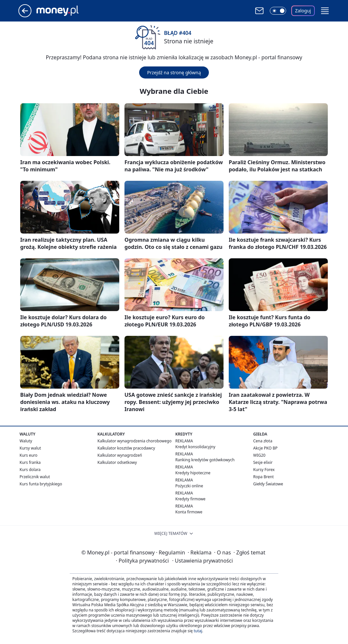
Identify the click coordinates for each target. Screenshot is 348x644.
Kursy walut (30, 448)
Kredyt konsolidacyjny (195, 447)
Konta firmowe (189, 512)
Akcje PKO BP (265, 448)
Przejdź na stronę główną (174, 72)
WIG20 (259, 455)
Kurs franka (30, 462)
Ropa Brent (263, 477)
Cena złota (263, 441)
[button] (325, 11)
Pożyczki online (189, 486)
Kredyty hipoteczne (193, 473)
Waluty (26, 441)
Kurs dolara (30, 470)
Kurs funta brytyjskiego (41, 484)
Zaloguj (303, 11)
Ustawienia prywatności (202, 561)
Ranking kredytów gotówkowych (205, 460)
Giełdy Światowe (268, 484)
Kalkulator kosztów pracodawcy (126, 448)
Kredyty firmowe (190, 499)
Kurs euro (29, 455)
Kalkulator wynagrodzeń (120, 455)
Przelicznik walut (35, 477)
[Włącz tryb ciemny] (278, 11)
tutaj (198, 631)
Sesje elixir (263, 462)
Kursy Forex (264, 470)
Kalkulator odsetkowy (117, 462)
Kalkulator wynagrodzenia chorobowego (134, 441)
